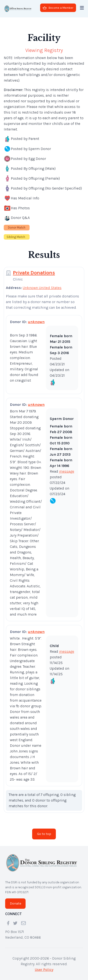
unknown (36, 322)
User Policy (44, 970)
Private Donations (34, 273)
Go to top (44, 834)
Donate (15, 903)
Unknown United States (42, 288)
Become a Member (58, 8)
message (67, 471)
